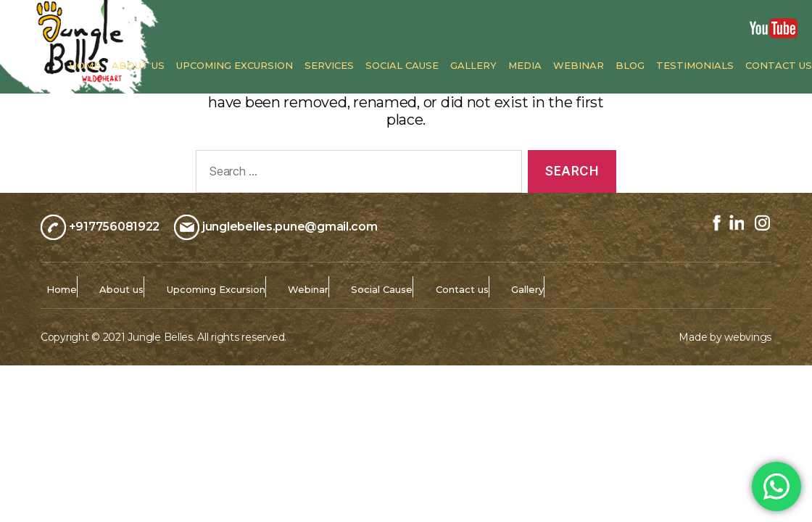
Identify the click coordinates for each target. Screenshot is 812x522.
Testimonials (695, 66)
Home (84, 66)
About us (138, 66)
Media (525, 66)
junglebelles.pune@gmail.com (290, 226)
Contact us (779, 66)
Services (329, 66)
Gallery (473, 66)
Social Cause (402, 66)
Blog (630, 66)
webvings (748, 337)
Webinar (579, 66)
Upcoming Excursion (235, 66)
